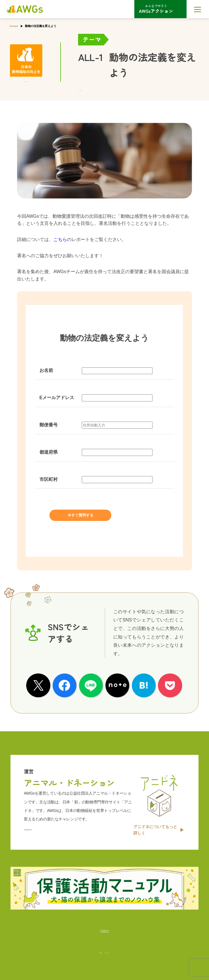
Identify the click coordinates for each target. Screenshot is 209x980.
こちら (60, 239)
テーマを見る (90, 89)
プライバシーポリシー (118, 949)
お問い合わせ (104, 928)
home (14, 26)
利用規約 (77, 949)
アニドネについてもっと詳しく (158, 822)
